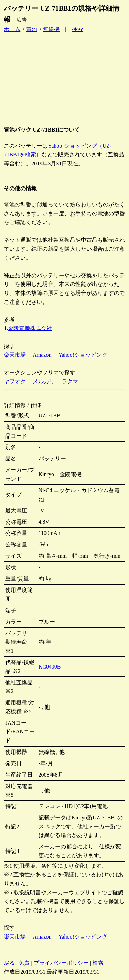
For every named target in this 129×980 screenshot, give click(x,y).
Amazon (42, 355)
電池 (32, 29)
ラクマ (70, 381)
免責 (24, 963)
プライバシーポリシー (61, 963)
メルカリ (44, 381)
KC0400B (50, 667)
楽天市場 (15, 355)
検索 (77, 29)
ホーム (12, 29)
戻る (9, 963)
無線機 (51, 29)
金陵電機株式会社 (30, 328)
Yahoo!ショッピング (83, 355)
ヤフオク (15, 381)
